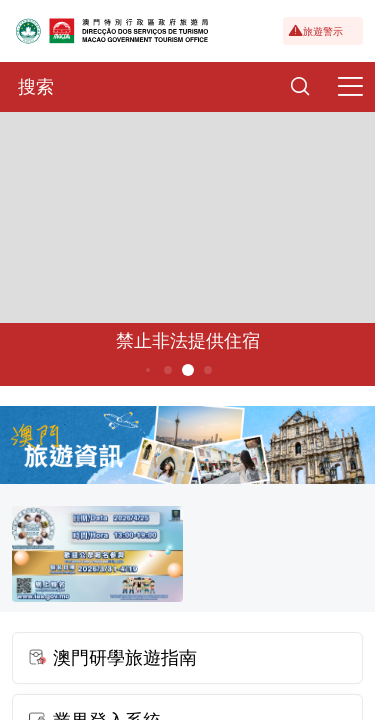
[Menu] (350, 87)
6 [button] (207, 370)
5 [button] (187, 370)
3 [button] (147, 370)
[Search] (300, 87)
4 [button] (167, 370)
